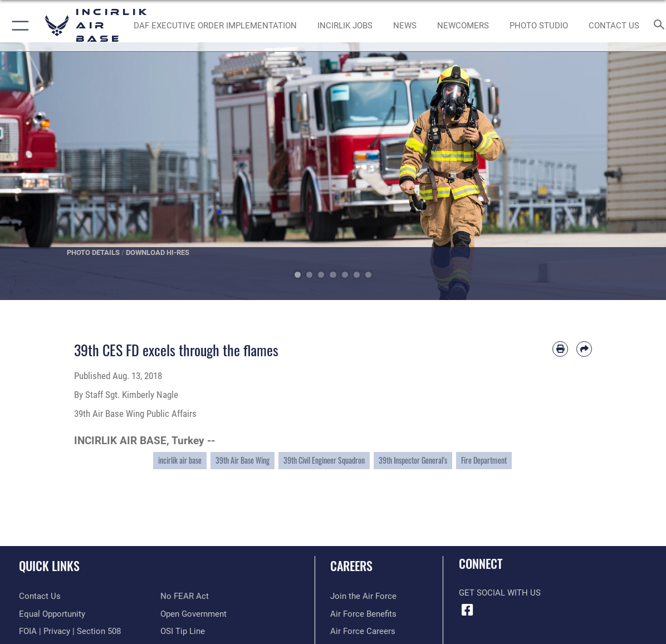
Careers (351, 565)
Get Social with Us (500, 593)
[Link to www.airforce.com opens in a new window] (363, 596)
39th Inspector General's (413, 460)
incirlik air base (180, 460)
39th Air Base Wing (243, 460)
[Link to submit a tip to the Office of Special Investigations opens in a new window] (183, 631)
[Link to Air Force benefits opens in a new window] (363, 614)
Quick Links (49, 565)
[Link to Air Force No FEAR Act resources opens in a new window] (185, 596)
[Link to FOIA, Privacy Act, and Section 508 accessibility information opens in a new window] (70, 631)
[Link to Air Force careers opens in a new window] (363, 631)
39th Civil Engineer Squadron (324, 460)
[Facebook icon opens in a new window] (467, 610)
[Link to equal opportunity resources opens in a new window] (52, 614)
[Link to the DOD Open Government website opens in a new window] (194, 614)
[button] (18, 26)
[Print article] (560, 349)
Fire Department (484, 460)
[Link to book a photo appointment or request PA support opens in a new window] (539, 26)
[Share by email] (584, 349)
